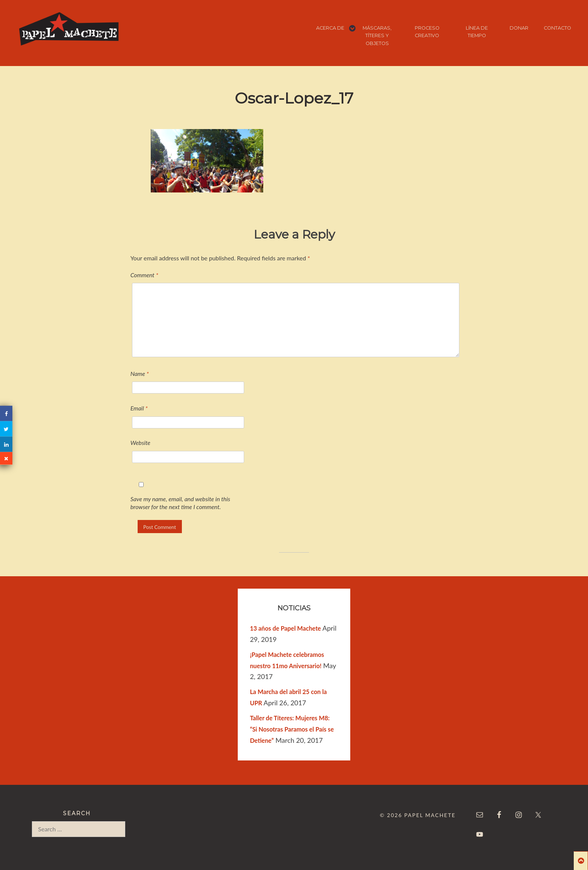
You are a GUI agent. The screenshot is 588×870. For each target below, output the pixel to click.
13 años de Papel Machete (285, 628)
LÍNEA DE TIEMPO (477, 32)
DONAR (519, 28)
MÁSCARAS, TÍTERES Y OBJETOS (377, 36)
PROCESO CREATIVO (427, 32)
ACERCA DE (330, 28)
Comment (144, 275)
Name (140, 373)
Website (140, 443)
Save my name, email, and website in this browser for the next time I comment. (180, 503)
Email (139, 408)
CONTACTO (557, 28)
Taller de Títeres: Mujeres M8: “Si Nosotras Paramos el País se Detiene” (292, 729)
